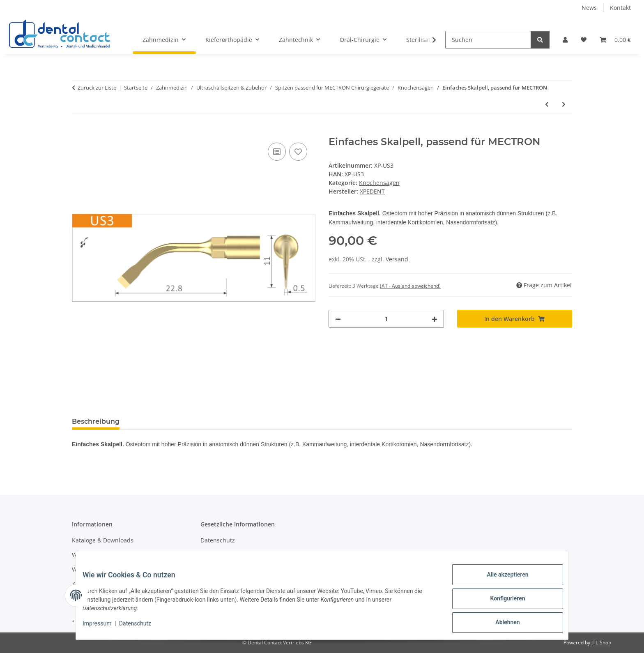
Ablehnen (501, 624)
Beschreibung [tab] (96, 421)
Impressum (103, 628)
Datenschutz (142, 628)
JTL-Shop (601, 643)
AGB (206, 555)
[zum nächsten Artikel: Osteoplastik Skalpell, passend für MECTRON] (564, 104)
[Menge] (386, 319)
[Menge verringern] (338, 319)
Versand (397, 259)
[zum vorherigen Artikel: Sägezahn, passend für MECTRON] (547, 104)
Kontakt (620, 8)
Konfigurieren (501, 602)
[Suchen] (488, 40)
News (589, 8)
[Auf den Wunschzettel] (298, 152)
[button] (565, 40)
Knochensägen (379, 183)
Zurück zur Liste (97, 88)
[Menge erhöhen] (435, 319)
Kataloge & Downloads (103, 540)
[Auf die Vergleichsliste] (277, 152)
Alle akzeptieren (501, 581)
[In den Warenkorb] (78, 132)
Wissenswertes (92, 555)
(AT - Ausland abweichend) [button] (410, 286)
